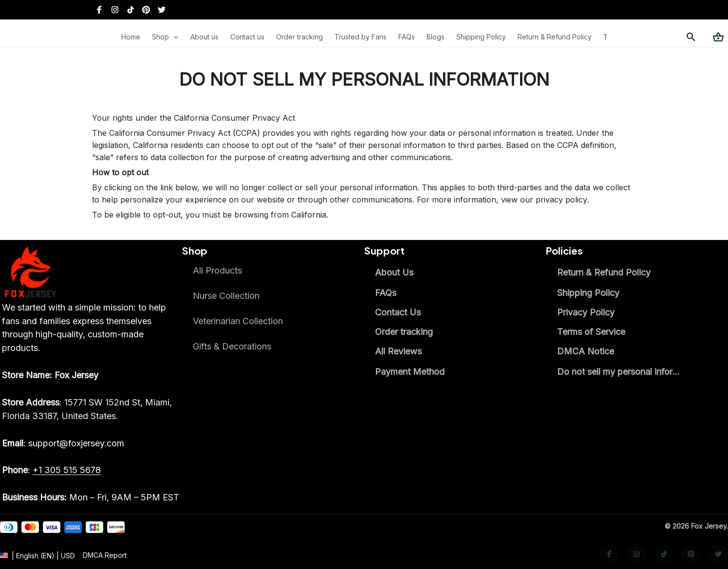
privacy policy (561, 200)
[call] (67, 470)
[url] (105, 564)
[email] (63, 443)
